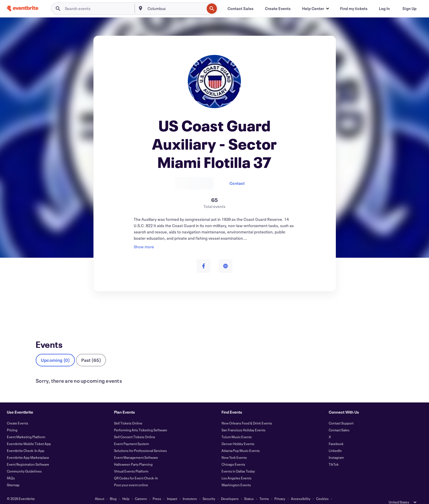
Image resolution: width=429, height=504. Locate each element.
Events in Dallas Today (238, 462)
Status (249, 489)
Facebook (336, 434)
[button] (315, 9)
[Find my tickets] (354, 9)
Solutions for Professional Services (140, 441)
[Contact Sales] (241, 9)
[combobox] (175, 9)
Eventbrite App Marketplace (28, 448)
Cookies (322, 489)
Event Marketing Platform (26, 427)
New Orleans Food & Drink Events (247, 414)
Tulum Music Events (237, 427)
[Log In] (384, 9)
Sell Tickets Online (128, 414)
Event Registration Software (28, 455)
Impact (172, 489)
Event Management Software (136, 448)
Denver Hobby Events (238, 434)
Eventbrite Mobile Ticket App (29, 434)
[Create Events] (278, 9)
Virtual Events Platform (131, 462)
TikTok (334, 455)
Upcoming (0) (55, 351)
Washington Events (236, 475)
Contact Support (341, 414)
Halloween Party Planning (133, 455)
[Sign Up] (409, 9)
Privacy (280, 489)
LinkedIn (335, 441)
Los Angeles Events (237, 469)
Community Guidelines (24, 462)
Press (157, 489)
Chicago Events (233, 455)
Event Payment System (131, 434)
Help (126, 489)
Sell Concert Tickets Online (135, 427)
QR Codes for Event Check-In (136, 469)
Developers (230, 489)
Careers (141, 489)
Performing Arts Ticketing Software (141, 420)
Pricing (12, 420)
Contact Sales (339, 420)
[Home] (23, 8)
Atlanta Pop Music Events (241, 441)
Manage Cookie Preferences (215, 496)
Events (42, 312)
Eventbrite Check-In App (26, 441)
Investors (190, 489)
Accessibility (301, 489)
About (100, 489)
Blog (113, 489)
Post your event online (131, 475)
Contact (237, 183)
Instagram (336, 448)
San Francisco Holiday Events (244, 420)
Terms (264, 489)
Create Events (18, 414)
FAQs (11, 469)
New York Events (234, 448)
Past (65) (91, 351)
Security (209, 489)
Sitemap (13, 475)
